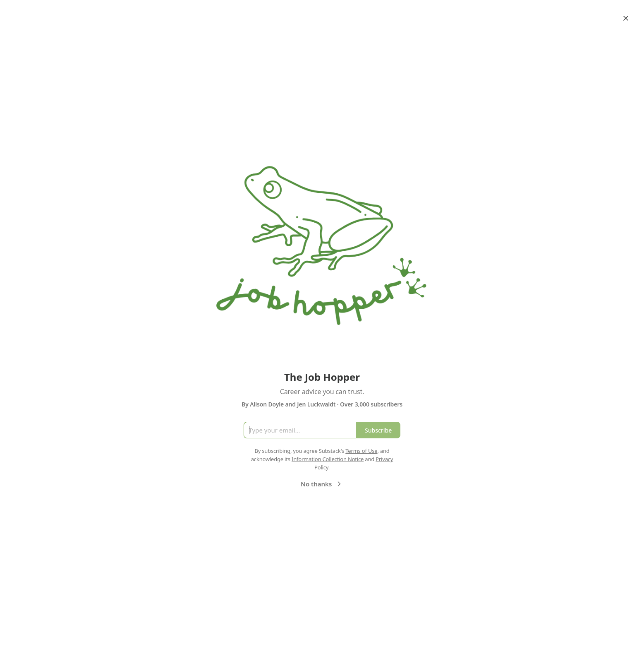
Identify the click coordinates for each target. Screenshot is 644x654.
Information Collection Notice (328, 459)
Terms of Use (361, 451)
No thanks (322, 484)
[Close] (626, 18)
